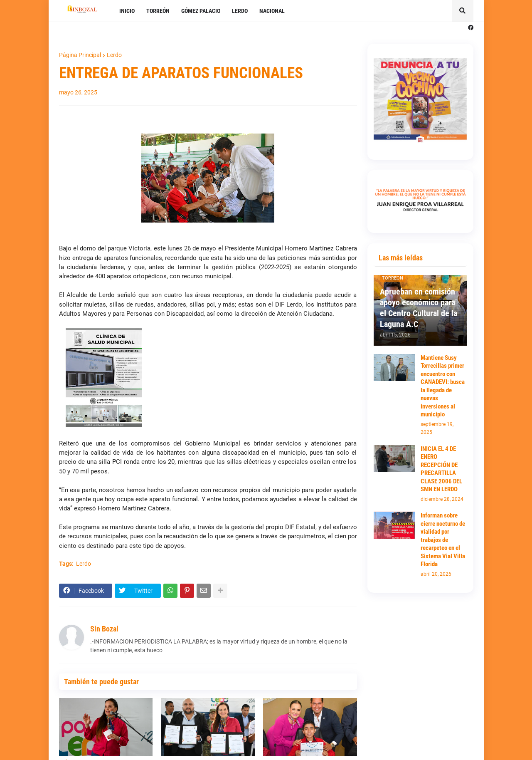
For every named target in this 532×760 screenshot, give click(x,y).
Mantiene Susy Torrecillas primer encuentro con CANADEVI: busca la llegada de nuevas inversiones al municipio (443, 386)
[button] (463, 11)
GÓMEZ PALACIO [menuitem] (201, 11)
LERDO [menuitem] (240, 11)
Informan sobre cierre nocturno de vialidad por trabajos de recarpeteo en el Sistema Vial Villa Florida (443, 540)
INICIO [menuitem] (127, 11)
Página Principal (80, 55)
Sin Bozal (104, 629)
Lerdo (114, 55)
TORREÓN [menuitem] (158, 11)
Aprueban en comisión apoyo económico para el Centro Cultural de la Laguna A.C (419, 308)
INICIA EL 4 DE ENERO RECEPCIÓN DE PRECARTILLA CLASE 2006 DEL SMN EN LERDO (441, 469)
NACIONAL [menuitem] (272, 11)
